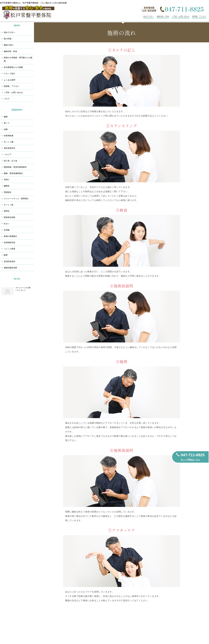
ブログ (7, 99)
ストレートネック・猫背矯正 (16, 199)
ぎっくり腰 (9, 142)
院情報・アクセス (199, 16)
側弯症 (7, 211)
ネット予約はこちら (190, 460)
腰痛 (6, 117)
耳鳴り (7, 180)
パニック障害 (10, 249)
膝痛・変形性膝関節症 (13, 173)
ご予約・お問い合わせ (181, 16)
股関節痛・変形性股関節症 (15, 167)
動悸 (6, 255)
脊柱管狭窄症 (10, 148)
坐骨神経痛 (9, 136)
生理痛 (7, 230)
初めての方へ (149, 16)
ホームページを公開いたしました (23, 289)
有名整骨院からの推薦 (13, 67)
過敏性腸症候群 (10, 268)
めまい (7, 224)
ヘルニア (8, 154)
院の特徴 (8, 39)
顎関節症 (8, 192)
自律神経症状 (10, 242)
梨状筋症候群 (10, 217)
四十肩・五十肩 (10, 161)
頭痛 (6, 129)
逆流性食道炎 (10, 261)
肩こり (7, 123)
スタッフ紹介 (10, 74)
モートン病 (9, 205)
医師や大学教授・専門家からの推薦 (18, 59)
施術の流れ (9, 45)
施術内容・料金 (163, 16)
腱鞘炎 (7, 186)
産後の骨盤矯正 (10, 236)
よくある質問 (10, 80)
